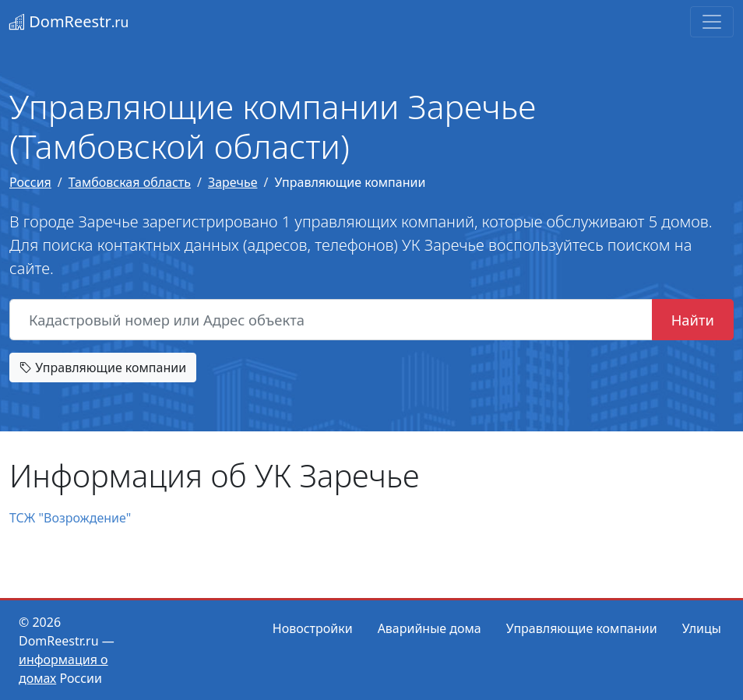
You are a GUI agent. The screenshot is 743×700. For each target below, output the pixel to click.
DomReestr (69, 21)
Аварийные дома (430, 628)
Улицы (702, 628)
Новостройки (313, 628)
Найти (693, 320)
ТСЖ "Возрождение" (70, 518)
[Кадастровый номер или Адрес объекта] (331, 320)
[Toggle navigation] (712, 22)
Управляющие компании (103, 368)
